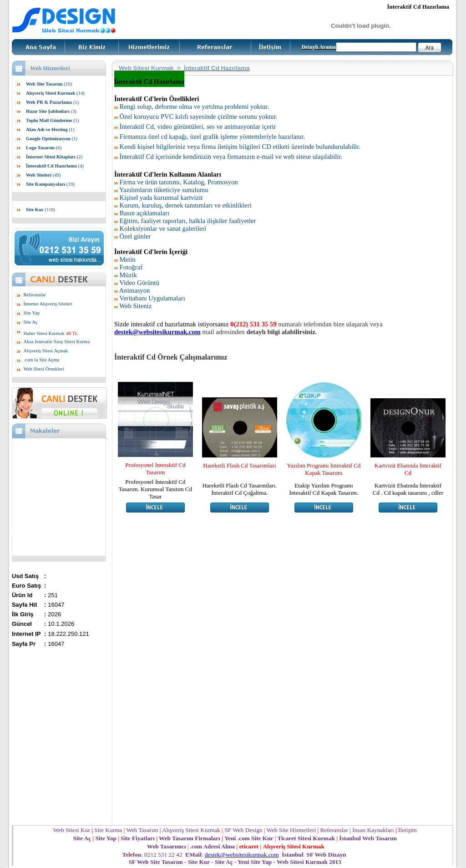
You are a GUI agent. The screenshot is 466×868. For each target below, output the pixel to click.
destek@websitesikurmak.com (242, 855)
